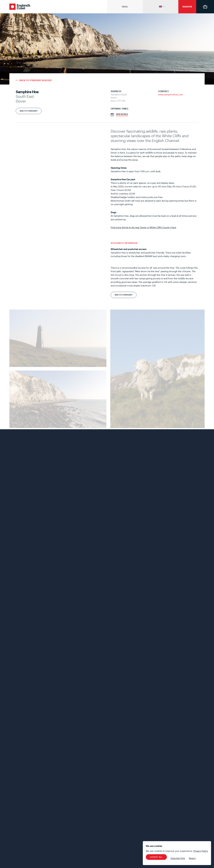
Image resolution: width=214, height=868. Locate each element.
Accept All (156, 857)
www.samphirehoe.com (171, 94)
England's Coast (20, 7)
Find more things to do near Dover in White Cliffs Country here (143, 227)
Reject (192, 858)
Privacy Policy (201, 851)
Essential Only (178, 858)
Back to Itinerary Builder (35, 80)
